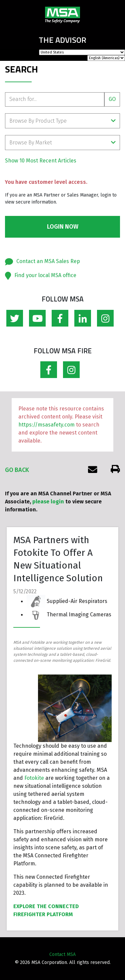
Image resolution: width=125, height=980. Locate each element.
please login (48, 502)
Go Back (17, 470)
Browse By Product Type (62, 121)
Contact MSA (62, 954)
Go (112, 99)
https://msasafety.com (46, 425)
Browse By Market (62, 143)
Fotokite (34, 778)
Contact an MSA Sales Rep (48, 261)
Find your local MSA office (45, 275)
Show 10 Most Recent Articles (41, 161)
